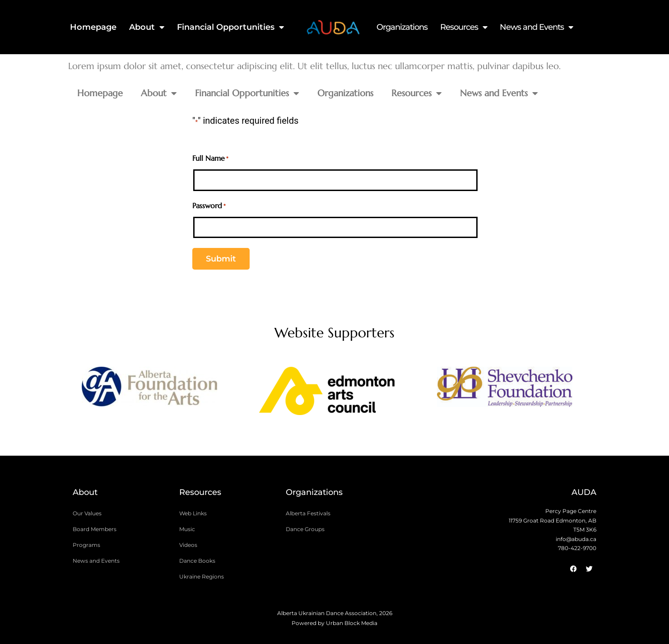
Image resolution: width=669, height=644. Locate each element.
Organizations (402, 27)
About (147, 27)
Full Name (210, 159)
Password (209, 206)
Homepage (93, 27)
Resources (464, 27)
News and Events (536, 27)
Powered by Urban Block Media (334, 623)
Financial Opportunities (230, 27)
